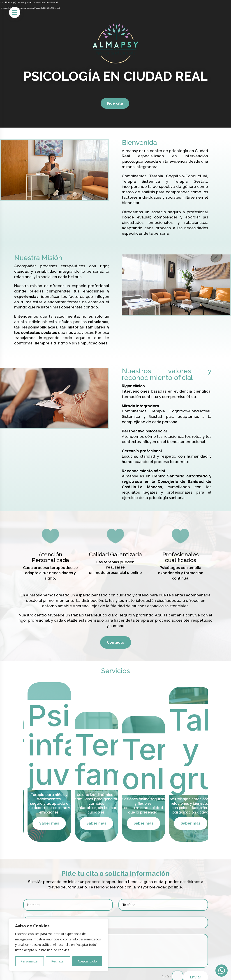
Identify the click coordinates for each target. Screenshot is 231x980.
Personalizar (30, 961)
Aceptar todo (87, 961)
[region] (59, 945)
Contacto (116, 642)
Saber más (62, 823)
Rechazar (58, 961)
